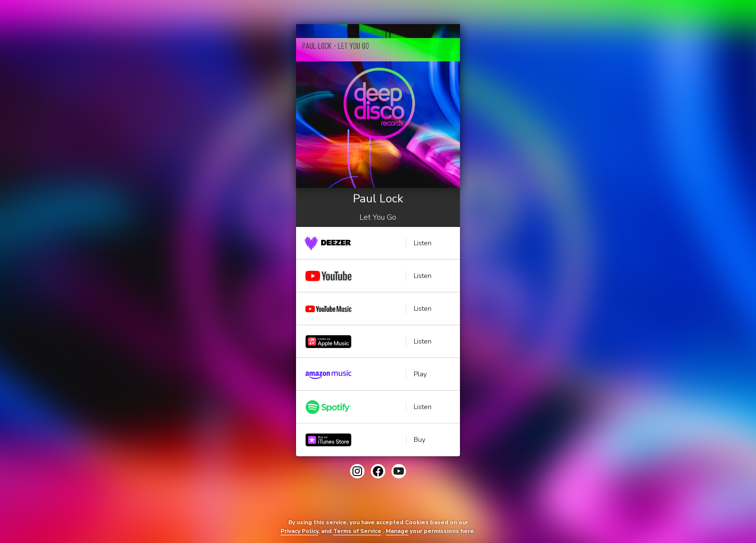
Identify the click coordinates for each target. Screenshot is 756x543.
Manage (397, 531)
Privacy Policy (299, 531)
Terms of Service (357, 531)
